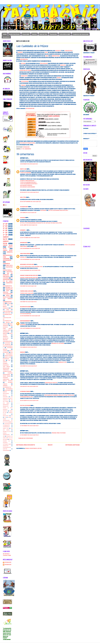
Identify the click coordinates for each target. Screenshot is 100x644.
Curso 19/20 (8, 246)
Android (5, 324)
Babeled (23, 352)
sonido (20, 53)
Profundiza (9, 354)
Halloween (6, 277)
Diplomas (5, 397)
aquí (35, 247)
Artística (6, 338)
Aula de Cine (43, 34)
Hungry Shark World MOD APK (29, 278)
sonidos (58, 51)
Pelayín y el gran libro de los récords (8, 438)
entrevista (7, 261)
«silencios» (69, 51)
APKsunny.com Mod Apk (27, 265)
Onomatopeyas (7, 372)
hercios (63, 65)
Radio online (7, 376)
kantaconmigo (7, 270)
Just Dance (6, 367)
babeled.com (63, 362)
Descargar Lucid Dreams (28, 187)
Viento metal (9, 356)
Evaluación (6, 406)
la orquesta (7, 345)
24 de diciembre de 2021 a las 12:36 (30, 271)
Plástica (5, 292)
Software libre (7, 444)
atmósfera (56, 56)
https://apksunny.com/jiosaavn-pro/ (31, 267)
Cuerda (5, 351)
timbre (23, 85)
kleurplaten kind (25, 307)
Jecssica (23, 218)
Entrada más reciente (26, 445)
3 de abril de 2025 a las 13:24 (28, 347)
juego (8, 296)
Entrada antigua (72, 445)
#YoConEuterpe (8, 294)
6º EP (22, 149)
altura (23, 64)
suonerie (43, 211)
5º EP (5, 226)
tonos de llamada (25, 173)
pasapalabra (6, 451)
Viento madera (8, 381)
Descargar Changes (26, 186)
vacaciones (6, 416)
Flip (5, 205)
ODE (4, 436)
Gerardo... (23, 230)
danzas (8, 323)
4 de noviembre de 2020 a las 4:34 (30, 249)
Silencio (5, 337)
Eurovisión (6, 405)
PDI (12, 353)
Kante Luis (23, 169)
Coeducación (8, 424)
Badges (5, 395)
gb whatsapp (24, 207)
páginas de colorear (58, 344)
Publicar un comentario (26, 438)
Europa (5, 362)
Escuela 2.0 (6, 37)
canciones (9, 272)
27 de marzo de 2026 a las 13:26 (29, 435)
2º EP (5, 235)
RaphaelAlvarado (25, 321)
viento (5, 392)
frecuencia (44, 64)
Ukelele (34, 34)
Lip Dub (9, 303)
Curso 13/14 (6, 428)
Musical (5, 334)
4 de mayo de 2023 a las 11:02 (28, 302)
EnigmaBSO (6, 332)
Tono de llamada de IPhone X (29, 184)
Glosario (8, 343)
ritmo (59, 78)
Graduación (9, 289)
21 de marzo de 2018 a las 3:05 (29, 164)
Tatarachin (8, 563)
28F (9, 361)
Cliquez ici (23, 257)
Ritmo (5, 305)
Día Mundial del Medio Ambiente (8, 398)
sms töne (23, 198)
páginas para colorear (59, 433)
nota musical (30, 109)
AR (5, 417)
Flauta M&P (26, 34)
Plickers (5, 443)
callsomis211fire (25, 254)
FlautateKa (53, 34)
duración (24, 76)
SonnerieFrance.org (26, 397)
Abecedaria (6, 394)
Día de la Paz (7, 297)
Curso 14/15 (9, 266)
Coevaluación (6, 425)
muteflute (6, 359)
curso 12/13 (8, 357)
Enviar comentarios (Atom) (33, 449)
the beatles (8, 299)
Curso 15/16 (8, 251)
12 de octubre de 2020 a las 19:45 (30, 238)
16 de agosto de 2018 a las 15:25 (29, 192)
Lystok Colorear (25, 406)
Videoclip (8, 313)
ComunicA (6, 264)
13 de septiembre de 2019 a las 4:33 (30, 202)
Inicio (5, 34)
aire (47, 56)
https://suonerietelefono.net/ (58, 211)
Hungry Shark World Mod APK (29, 276)
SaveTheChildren (8, 311)
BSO (11, 308)
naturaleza (24, 60)
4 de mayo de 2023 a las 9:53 (28, 286)
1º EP (5, 233)
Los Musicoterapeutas (27, 143)
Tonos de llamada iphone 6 (28, 182)
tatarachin (8, 565)
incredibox (9, 389)
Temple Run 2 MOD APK (27, 293)
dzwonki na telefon (51, 383)
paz (4, 361)
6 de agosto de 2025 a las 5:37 (29, 387)
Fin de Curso (8, 281)
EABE (8, 310)
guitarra (6, 278)
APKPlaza (23, 325)
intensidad (25, 82)
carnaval (6, 259)
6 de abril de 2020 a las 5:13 (28, 213)
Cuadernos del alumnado (81, 34)
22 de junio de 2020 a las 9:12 (29, 225)
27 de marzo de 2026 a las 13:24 (29, 426)
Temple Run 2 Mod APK (27, 291)
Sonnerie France (25, 392)
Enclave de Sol (7, 432)
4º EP (5, 231)
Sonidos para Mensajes (27, 181)
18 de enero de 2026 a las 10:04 (29, 401)
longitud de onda (25, 71)
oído (46, 53)
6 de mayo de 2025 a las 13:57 (28, 366)
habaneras (9, 283)
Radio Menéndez (14, 34)
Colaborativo (6, 427)
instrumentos (7, 286)
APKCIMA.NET (24, 243)
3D (12, 416)
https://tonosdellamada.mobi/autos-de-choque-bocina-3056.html (41, 223)
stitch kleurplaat (26, 314)
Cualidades (28, 149)
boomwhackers (7, 315)
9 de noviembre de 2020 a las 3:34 (30, 260)
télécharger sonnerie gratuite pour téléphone (59, 395)
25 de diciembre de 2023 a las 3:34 (30, 316)
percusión (8, 390)
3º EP (5, 228)
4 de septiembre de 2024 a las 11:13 (30, 329)
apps (8, 291)
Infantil (10, 252)
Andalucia (6, 308)
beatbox (5, 411)
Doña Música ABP (65, 34)
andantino (6, 446)
